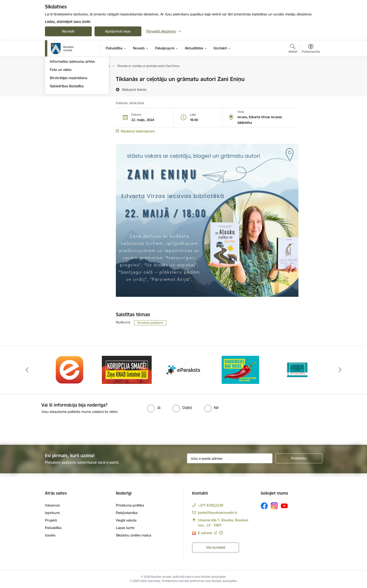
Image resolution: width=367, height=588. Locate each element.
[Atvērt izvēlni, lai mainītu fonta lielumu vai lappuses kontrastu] (311, 49)
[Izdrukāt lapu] (311, 77)
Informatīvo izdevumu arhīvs (72, 112)
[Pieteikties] (299, 458)
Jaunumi (57, 96)
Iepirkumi (52, 513)
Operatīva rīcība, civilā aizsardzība (76, 79)
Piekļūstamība (127, 513)
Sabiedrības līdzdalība (67, 136)
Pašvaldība (53, 528)
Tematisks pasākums (150, 323)
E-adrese (206, 533)
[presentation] (39, 427)
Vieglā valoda (126, 520)
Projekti (51, 520)
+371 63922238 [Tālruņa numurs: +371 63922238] (211, 505)
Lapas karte (125, 528)
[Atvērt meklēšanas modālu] (293, 49)
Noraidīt (68, 31)
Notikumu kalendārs (66, 87)
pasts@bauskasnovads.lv (218, 513)
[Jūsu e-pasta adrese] (230, 458)
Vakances (52, 505)
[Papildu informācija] (221, 533)
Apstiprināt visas (118, 31)
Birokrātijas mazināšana (69, 128)
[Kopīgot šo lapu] (311, 89)
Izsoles (50, 535)
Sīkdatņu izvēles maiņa (134, 535)
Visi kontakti (216, 547)
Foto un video (61, 120)
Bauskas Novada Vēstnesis (71, 104)
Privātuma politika (130, 505)
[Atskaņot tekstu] (134, 89)
